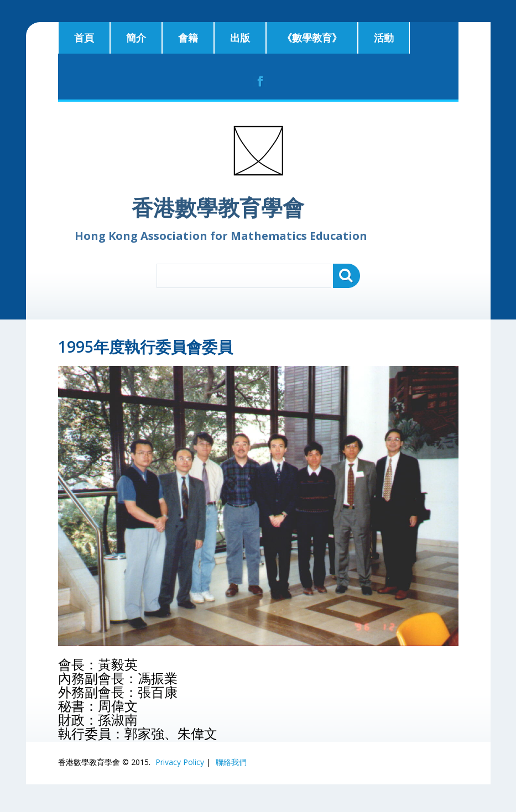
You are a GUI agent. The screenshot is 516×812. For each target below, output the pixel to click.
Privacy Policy (180, 762)
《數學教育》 (312, 38)
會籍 (188, 38)
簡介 (136, 38)
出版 (240, 38)
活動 (384, 38)
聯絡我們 (231, 762)
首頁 (84, 38)
